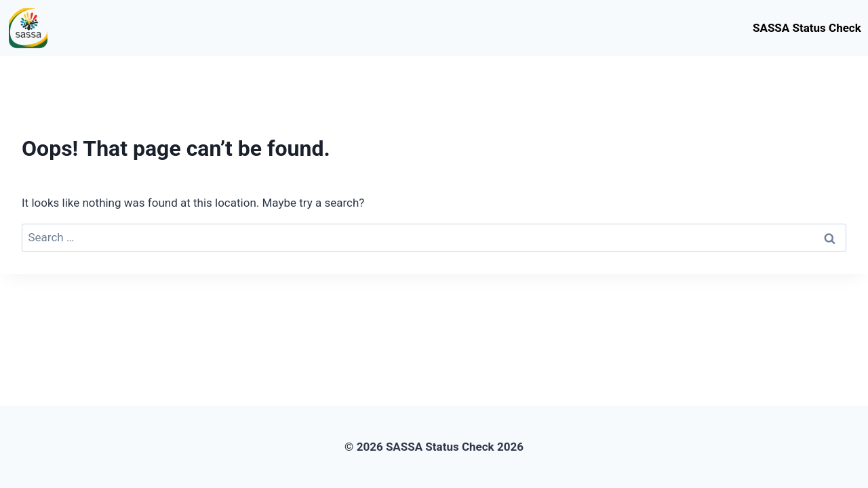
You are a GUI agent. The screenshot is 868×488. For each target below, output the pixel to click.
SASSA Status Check (807, 28)
